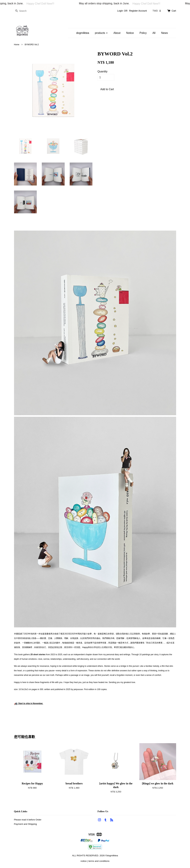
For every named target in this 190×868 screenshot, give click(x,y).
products (101, 33)
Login (120, 11)
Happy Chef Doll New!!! (44, 4)
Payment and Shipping (25, 824)
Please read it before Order (28, 820)
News (164, 33)
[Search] (24, 11)
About (117, 33)
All (154, 33)
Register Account (138, 11)
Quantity (103, 71)
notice (84, 861)
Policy (143, 33)
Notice (130, 33)
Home (17, 45)
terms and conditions (99, 861)
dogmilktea (83, 33)
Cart (174, 11)
